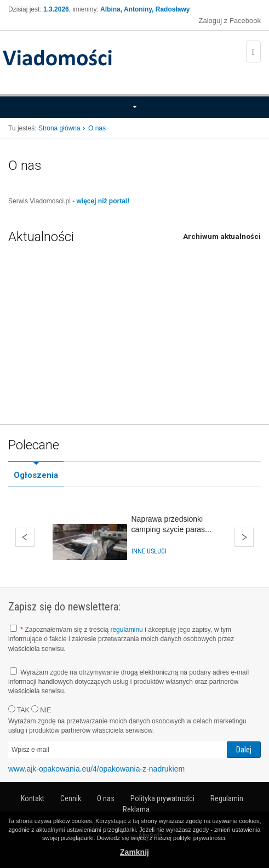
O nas (106, 798)
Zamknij (134, 852)
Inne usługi (149, 551)
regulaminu (126, 630)
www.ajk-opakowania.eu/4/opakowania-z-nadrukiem (96, 769)
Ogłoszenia (36, 475)
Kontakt (33, 798)
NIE (41, 710)
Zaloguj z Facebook (230, 21)
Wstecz (25, 537)
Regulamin (227, 798)
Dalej (244, 537)
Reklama (136, 809)
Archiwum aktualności (222, 236)
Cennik (71, 798)
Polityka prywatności (162, 798)
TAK (19, 710)
